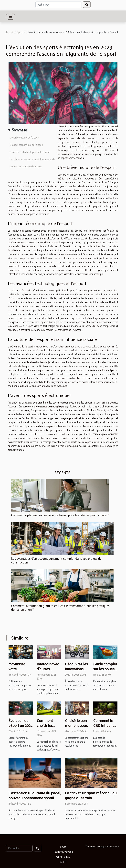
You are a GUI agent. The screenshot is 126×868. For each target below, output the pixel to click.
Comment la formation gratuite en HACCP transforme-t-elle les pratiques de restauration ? (60, 607)
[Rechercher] (59, 5)
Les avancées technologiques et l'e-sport (30, 152)
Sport (20, 32)
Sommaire (19, 130)
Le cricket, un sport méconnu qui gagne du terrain (91, 795)
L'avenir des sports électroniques (26, 166)
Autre (63, 862)
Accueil (10, 32)
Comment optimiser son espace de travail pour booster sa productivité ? (60, 515)
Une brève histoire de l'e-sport (24, 138)
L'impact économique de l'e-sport (26, 145)
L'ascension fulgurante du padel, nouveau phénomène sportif (35, 795)
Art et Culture (63, 857)
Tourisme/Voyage (63, 852)
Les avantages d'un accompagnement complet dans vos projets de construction (56, 560)
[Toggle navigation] (10, 16)
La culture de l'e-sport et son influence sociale (32, 159)
